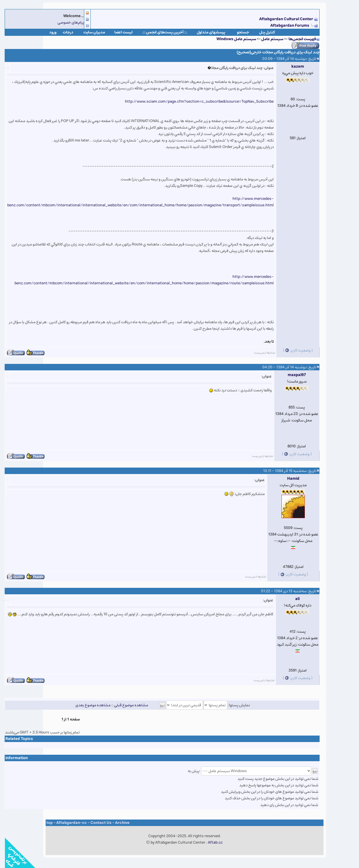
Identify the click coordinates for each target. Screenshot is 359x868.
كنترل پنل (262, 32)
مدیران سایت (89, 32)
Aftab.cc (210, 842)
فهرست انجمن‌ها (297, 39)
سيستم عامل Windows (231, 39)
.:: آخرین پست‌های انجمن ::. (160, 32)
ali (293, 599)
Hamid (288, 479)
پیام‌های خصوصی (66, 22)
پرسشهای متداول (206, 32)
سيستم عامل (267, 39)
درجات (63, 32)
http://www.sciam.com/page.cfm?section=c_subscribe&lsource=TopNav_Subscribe (194, 101)
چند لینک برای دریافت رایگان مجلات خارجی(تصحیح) (273, 52)
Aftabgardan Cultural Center (282, 19)
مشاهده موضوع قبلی (126, 705)
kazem (293, 66)
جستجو (238, 32)
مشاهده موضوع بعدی (88, 705)
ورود (48, 32)
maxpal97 (292, 375)
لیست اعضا (119, 32)
